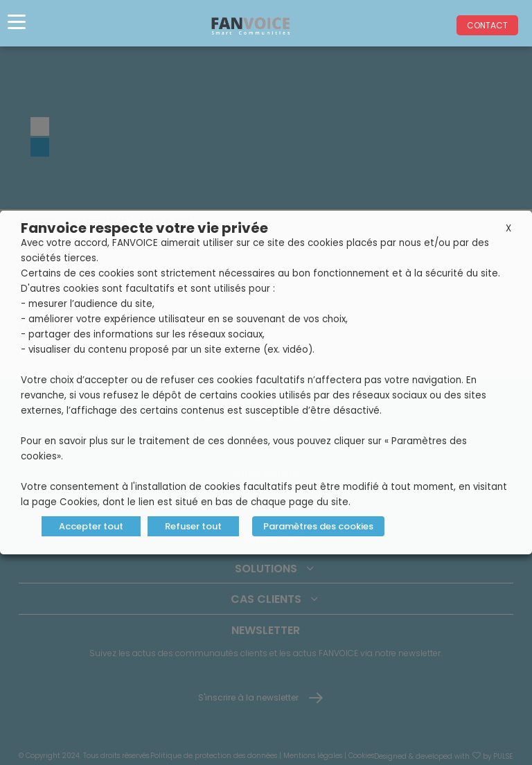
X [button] (508, 228)
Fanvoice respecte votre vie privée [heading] (144, 228)
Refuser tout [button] (193, 526)
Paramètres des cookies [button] (318, 526)
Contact (487, 25)
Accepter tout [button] (91, 526)
